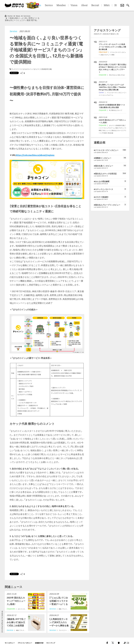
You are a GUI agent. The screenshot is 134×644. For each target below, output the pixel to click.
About (84, 5)
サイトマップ (51, 639)
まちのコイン (28, 65)
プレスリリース (16, 65)
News (18, 16)
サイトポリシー (10, 639)
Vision (74, 5)
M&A (107, 5)
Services (13, 27)
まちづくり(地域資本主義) (43, 65)
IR (116, 5)
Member (61, 5)
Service (49, 5)
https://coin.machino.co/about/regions (35, 151)
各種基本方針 (39, 639)
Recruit (95, 5)
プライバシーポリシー (25, 639)
